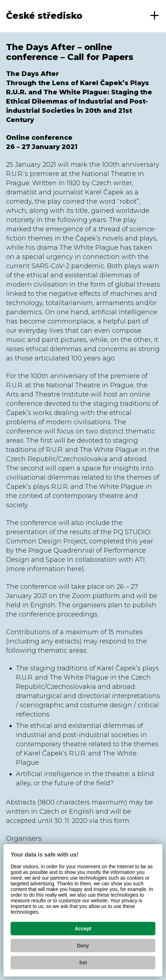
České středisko (44, 16)
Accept (83, 929)
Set (83, 963)
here (74, 569)
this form (115, 821)
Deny (83, 946)
